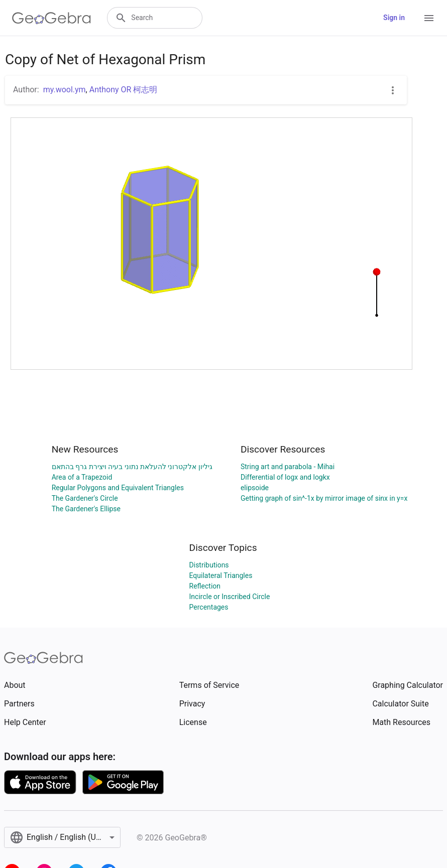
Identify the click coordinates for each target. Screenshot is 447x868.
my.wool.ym (65, 90)
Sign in (394, 18)
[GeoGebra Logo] (51, 18)
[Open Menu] (429, 18)
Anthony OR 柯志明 (124, 90)
